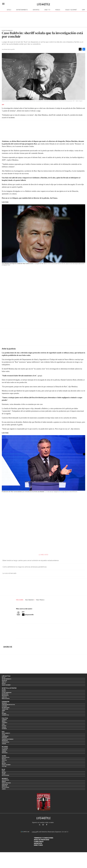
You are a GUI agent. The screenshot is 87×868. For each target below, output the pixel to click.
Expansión (6, 702)
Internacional (6, 708)
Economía (4, 706)
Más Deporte (5, 695)
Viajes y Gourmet (71, 10)
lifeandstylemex (45, 825)
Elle (3, 769)
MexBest (5, 779)
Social (4, 735)
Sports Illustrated (9, 688)
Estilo (9, 10)
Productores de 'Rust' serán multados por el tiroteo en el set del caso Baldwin (23, 492)
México (4, 721)
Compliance (39, 842)
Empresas (4, 703)
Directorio (38, 845)
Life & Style (6, 676)
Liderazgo (5, 750)
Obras (3, 711)
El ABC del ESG (5, 742)
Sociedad (4, 729)
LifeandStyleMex (40, 825)
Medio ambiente (6, 733)
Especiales (5, 753)
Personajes (5, 784)
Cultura (4, 766)
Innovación (5, 741)
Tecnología (5, 709)
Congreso (5, 723)
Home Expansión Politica (8, 705)
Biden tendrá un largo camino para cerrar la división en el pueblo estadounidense (31, 560)
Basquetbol (5, 694)
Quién (4, 756)
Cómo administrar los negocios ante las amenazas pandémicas (25, 567)
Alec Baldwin (29, 600)
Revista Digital (6, 698)
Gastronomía (5, 780)
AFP (23, 612)
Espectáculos (6, 757)
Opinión (4, 727)
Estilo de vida (5, 775)
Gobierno (4, 720)
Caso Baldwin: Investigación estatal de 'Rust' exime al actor (18, 264)
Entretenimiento (22, 10)
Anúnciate (38, 843)
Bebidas (4, 781)
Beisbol (4, 691)
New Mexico (40, 600)
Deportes (36, 10)
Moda (3, 762)
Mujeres (4, 714)
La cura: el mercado (9, 573)
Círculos (4, 760)
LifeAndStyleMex (48, 825)
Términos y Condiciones (44, 838)
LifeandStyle (5, 715)
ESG (3, 712)
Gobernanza (5, 736)
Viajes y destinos (6, 783)
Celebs (4, 774)
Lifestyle (4, 697)
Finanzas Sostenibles (8, 739)
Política (5, 718)
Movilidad (4, 738)
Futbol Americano (7, 693)
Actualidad (5, 748)
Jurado (4, 789)
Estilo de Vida (5, 787)
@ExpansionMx (29, 615)
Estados (4, 726)
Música (58, 10)
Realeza (4, 759)
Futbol (4, 690)
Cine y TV (47, 10)
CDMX (3, 724)
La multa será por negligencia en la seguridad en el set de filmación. (61, 492)
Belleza (4, 763)
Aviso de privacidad (42, 840)
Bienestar (4, 786)
